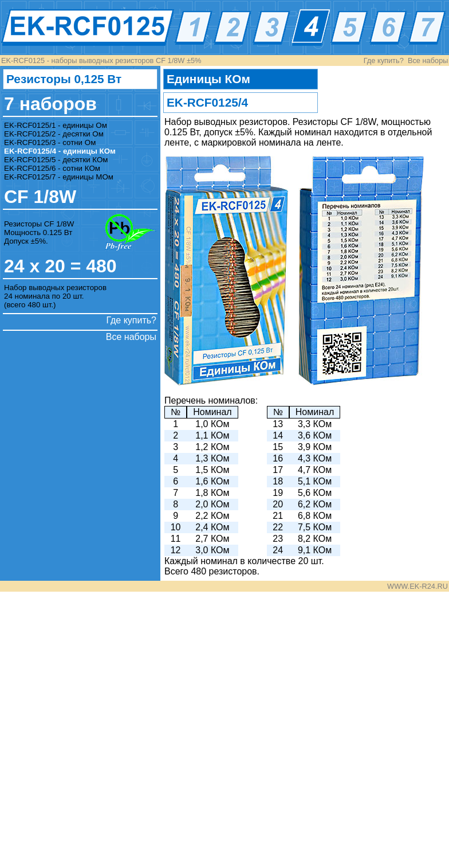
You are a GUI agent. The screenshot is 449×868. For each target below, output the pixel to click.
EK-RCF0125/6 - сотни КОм (52, 168)
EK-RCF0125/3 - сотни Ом (50, 142)
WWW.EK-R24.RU (418, 586)
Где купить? (384, 60)
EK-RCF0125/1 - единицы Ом (56, 125)
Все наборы (428, 60)
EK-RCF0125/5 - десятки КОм (56, 160)
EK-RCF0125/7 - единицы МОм (59, 177)
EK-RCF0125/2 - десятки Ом (54, 134)
